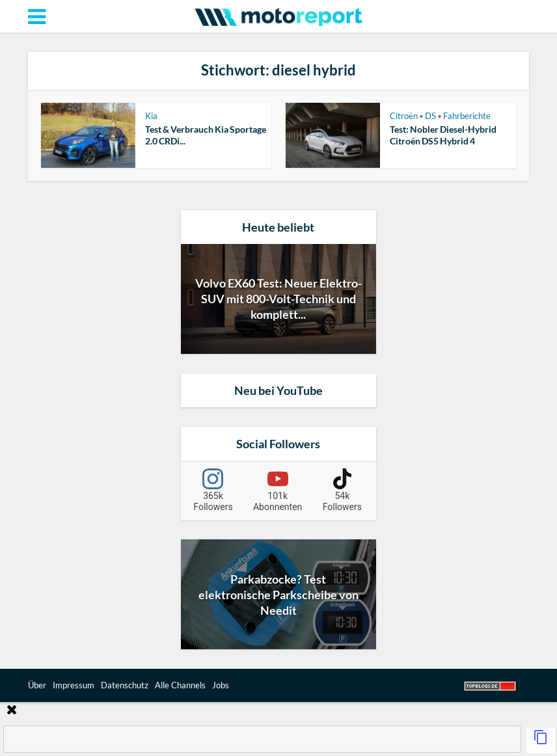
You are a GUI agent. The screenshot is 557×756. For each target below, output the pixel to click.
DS (430, 116)
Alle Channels (180, 685)
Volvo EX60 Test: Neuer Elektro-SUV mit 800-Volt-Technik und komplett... (278, 299)
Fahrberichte (467, 116)
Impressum (74, 685)
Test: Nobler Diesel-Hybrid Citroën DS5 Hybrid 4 (443, 135)
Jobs (221, 685)
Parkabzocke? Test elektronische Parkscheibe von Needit (278, 595)
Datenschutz (125, 685)
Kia (151, 116)
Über (37, 685)
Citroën (404, 116)
